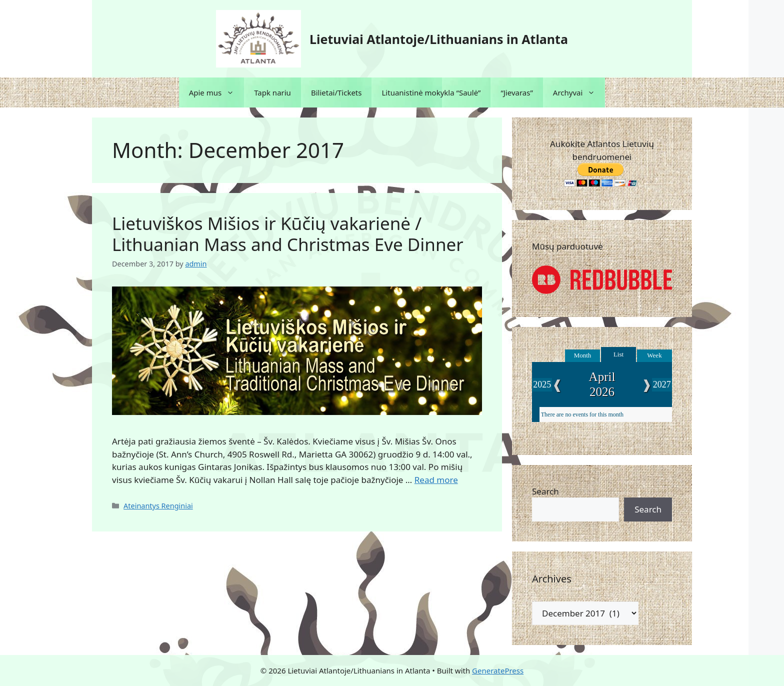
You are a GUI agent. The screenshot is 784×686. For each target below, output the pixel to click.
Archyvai (579, 92)
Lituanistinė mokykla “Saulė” (431, 92)
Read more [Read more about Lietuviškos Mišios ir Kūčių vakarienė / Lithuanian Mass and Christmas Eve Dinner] (436, 480)
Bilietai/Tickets (336, 92)
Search (545, 491)
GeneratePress (498, 670)
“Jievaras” (516, 92)
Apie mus (217, 92)
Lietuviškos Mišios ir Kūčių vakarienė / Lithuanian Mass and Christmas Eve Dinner (288, 234)
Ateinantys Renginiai (158, 506)
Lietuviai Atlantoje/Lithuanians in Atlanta (439, 39)
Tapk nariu (272, 92)
